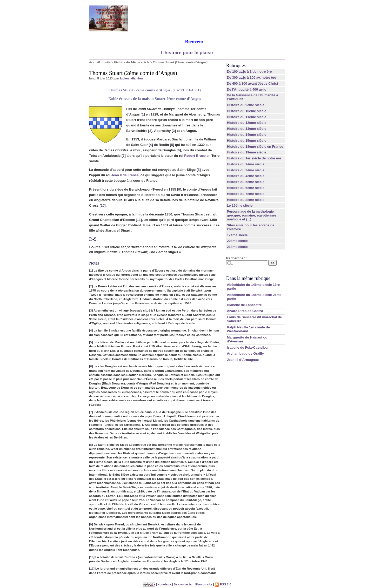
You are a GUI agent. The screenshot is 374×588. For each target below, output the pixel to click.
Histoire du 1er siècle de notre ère (254, 158)
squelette (165, 584)
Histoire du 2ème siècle (246, 164)
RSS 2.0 (223, 584)
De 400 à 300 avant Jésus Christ (252, 83)
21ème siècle (237, 247)
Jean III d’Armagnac (243, 360)
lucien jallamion (131, 78)
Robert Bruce (195, 156)
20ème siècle (237, 241)
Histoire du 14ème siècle (132, 62)
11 (139, 220)
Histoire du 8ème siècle (246, 200)
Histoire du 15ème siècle (246, 141)
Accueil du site (100, 62)
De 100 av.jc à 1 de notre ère (249, 72)
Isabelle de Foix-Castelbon (248, 347)
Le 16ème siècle (240, 205)
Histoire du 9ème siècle (246, 105)
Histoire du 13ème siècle (246, 129)
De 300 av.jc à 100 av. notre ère (251, 77)
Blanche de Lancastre (244, 305)
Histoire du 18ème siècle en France (255, 147)
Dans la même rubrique (248, 278)
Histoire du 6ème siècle (246, 188)
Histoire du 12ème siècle (246, 123)
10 (103, 205)
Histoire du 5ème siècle (246, 182)
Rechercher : (236, 258)
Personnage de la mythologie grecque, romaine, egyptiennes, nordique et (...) (252, 215)
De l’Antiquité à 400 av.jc (246, 89)
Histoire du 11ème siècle (246, 117)
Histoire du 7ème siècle (246, 194)
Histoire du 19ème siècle (246, 152)
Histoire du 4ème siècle (246, 176)
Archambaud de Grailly (245, 353)
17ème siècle (237, 235)
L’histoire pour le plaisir (187, 53)
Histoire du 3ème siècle (246, 170)
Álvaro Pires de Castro (245, 311)
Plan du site (204, 584)
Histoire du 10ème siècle (246, 111)
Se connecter (183, 584)
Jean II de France (125, 175)
